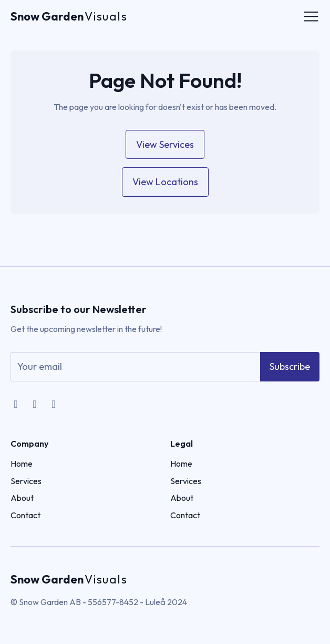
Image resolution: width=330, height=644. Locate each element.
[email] (135, 367)
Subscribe (290, 366)
